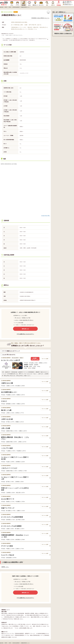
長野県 (5, 567)
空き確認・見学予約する (35, 359)
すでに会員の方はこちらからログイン (25, 334)
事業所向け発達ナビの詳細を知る (63, 33)
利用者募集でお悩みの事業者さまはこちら (40, 18)
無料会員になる (25, 329)
